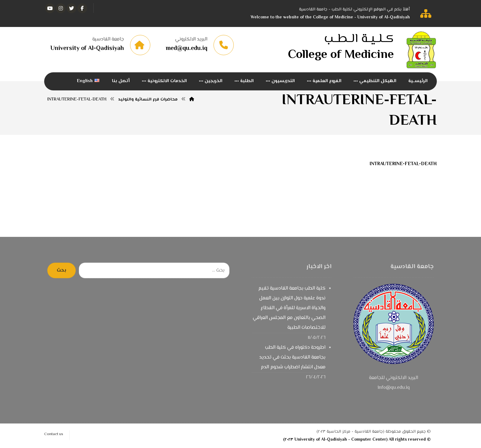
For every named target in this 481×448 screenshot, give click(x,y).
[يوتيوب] (50, 8)
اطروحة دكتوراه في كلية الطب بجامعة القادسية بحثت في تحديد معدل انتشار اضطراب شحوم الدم (292, 357)
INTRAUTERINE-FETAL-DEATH (403, 164)
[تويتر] (71, 8)
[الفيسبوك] (82, 8)
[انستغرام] (61, 8)
